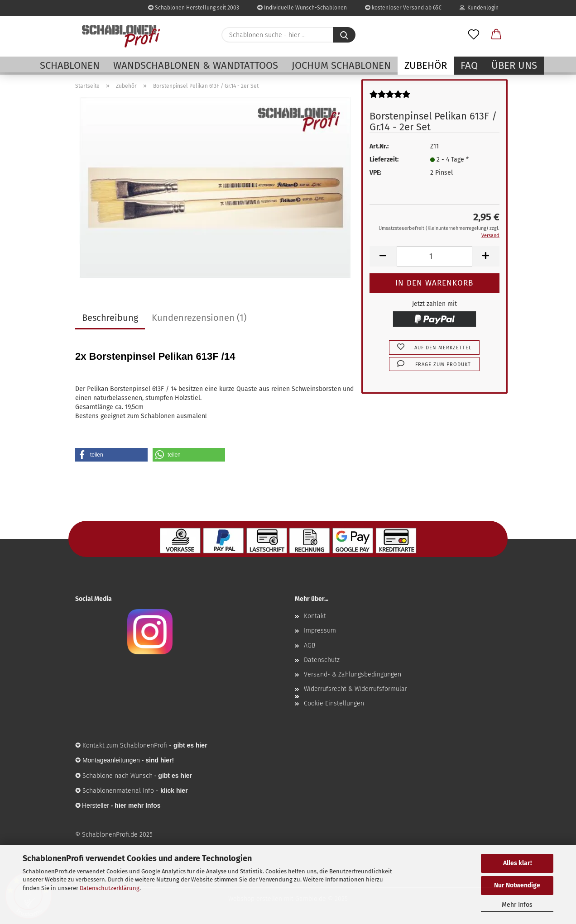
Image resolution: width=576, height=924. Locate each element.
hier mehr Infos (137, 805)
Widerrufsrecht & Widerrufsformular (355, 689)
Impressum (320, 631)
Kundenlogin (479, 8)
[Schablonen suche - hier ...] (344, 35)
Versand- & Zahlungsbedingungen (353, 674)
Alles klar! (517, 863)
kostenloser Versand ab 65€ (403, 8)
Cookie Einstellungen (334, 703)
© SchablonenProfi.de (106, 835)
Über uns (514, 65)
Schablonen (70, 65)
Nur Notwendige (517, 885)
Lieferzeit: (384, 160)
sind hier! (160, 760)
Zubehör (426, 65)
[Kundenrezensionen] (390, 98)
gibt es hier (175, 776)
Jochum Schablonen (341, 65)
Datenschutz (322, 660)
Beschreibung (110, 318)
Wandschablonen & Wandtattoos (196, 65)
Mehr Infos (517, 905)
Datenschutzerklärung (110, 888)
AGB (310, 645)
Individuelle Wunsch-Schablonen (302, 8)
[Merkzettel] (474, 35)
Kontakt (315, 616)
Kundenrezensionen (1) (199, 318)
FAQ (469, 65)
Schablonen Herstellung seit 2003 (194, 8)
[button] (496, 35)
